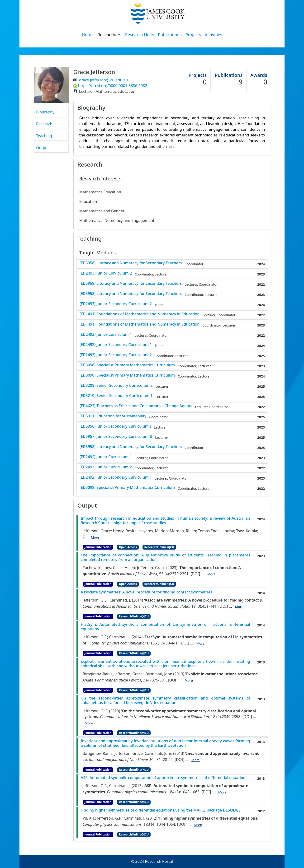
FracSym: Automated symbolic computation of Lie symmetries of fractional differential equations (165, 627)
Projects (193, 35)
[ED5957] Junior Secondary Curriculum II (116, 436)
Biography (45, 112)
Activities (214, 35)
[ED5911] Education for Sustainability (113, 416)
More (95, 537)
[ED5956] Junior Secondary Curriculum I (115, 426)
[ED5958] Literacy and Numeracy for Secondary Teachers (131, 263)
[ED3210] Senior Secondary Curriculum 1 (116, 396)
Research (44, 124)
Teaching (44, 136)
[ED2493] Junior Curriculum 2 (106, 273)
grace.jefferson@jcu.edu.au (103, 80)
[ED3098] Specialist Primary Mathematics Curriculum (127, 365)
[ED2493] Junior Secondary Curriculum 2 (116, 304)
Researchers (109, 35)
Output (43, 148)
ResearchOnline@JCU (159, 547)
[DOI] (195, 574)
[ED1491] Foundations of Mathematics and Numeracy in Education (140, 314)
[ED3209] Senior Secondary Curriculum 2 (116, 385)
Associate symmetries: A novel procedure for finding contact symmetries (147, 592)
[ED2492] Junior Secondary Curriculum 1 (116, 345)
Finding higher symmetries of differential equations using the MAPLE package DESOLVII (160, 810)
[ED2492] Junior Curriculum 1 (106, 334)
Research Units (140, 35)
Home (88, 35)
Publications (170, 35)
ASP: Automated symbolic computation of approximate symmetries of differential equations (164, 778)
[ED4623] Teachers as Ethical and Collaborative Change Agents (136, 406)
